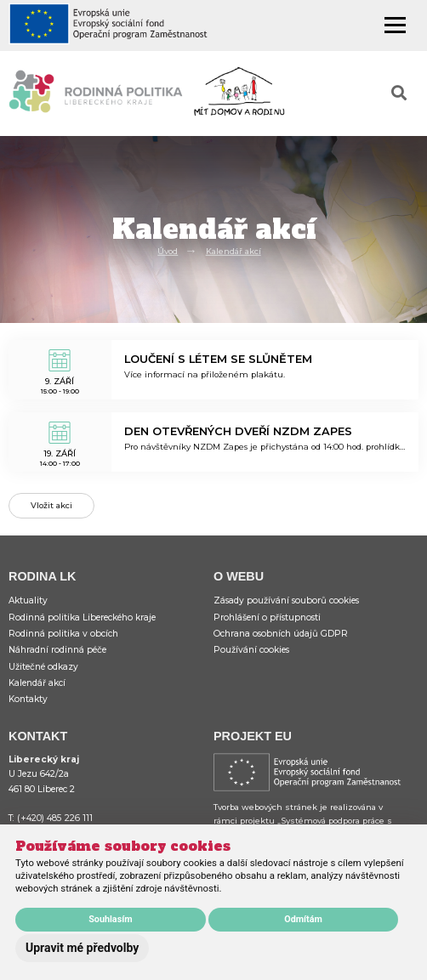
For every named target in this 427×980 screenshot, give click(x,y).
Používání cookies (251, 650)
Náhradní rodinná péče (57, 650)
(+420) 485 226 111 (55, 818)
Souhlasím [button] (110, 919)
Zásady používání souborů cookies (286, 600)
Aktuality (28, 600)
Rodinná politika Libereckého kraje (82, 617)
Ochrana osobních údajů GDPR (281, 634)
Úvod (168, 251)
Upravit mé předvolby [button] (82, 948)
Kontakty (28, 699)
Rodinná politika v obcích (63, 634)
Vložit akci (51, 505)
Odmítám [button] (303, 919)
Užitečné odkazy (43, 667)
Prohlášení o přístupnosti (267, 617)
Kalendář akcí (233, 251)
